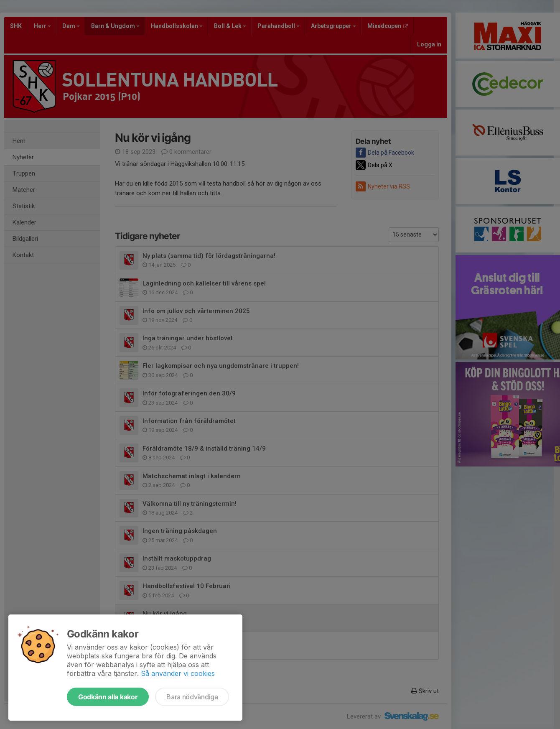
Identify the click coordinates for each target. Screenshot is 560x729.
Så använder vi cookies (178, 673)
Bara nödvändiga (192, 697)
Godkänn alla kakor (108, 697)
